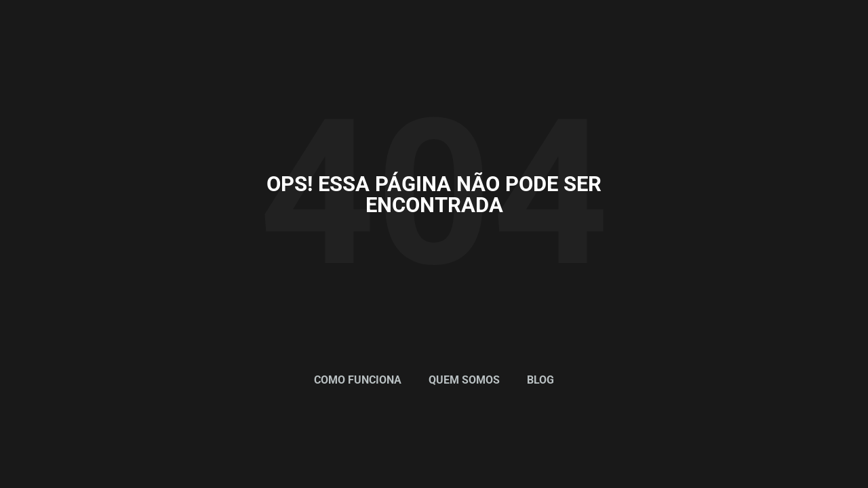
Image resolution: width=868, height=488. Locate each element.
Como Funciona (358, 380)
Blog (540, 380)
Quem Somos (464, 380)
